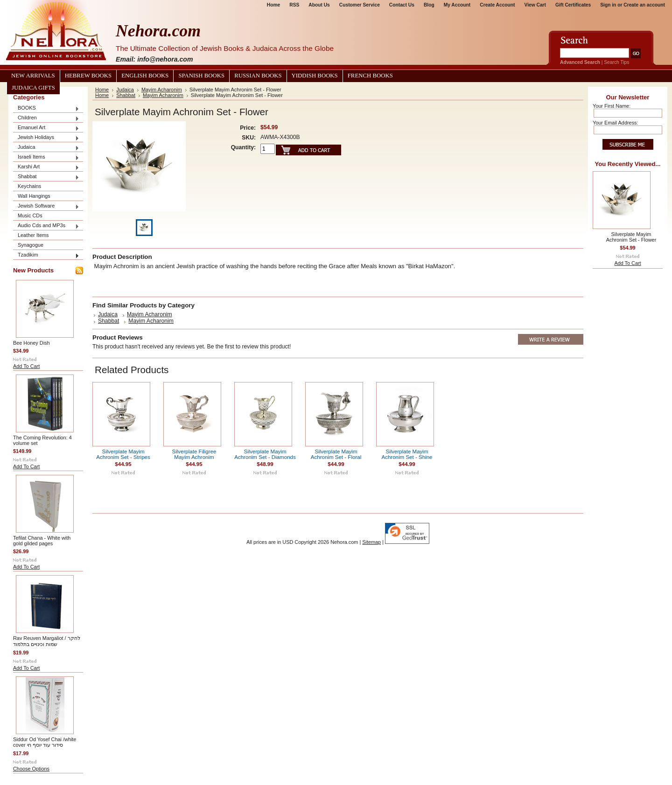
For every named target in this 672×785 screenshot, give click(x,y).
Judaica (46, 148)
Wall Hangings (34, 196)
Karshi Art (46, 167)
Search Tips (616, 62)
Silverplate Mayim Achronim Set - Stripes (123, 454)
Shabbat (46, 177)
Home (273, 5)
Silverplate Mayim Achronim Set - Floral (336, 454)
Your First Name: (612, 106)
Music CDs (30, 215)
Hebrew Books (88, 76)
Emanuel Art (46, 128)
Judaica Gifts (33, 88)
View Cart (535, 5)
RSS (294, 5)
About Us (319, 5)
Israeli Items (46, 157)
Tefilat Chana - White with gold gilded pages (42, 541)
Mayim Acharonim (162, 90)
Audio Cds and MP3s (46, 226)
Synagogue (31, 245)
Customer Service (360, 5)
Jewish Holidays (46, 138)
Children (46, 118)
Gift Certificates (573, 5)
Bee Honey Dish (31, 343)
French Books (370, 76)
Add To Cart (26, 366)
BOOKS (46, 108)
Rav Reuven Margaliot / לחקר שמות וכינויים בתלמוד (47, 641)
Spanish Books (201, 76)
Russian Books (258, 76)
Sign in (608, 5)
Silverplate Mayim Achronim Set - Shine (407, 454)
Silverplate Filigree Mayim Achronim (194, 454)
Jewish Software (46, 206)
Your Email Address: (616, 123)
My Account (457, 5)
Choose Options (31, 769)
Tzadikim (46, 255)
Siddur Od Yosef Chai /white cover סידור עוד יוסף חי (45, 742)
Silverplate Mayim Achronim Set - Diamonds (265, 454)
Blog (429, 5)
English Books (145, 76)
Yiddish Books (315, 76)
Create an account (644, 5)
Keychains (29, 186)
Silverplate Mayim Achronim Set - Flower (631, 237)
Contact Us (402, 5)
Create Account (497, 5)
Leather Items (33, 235)
